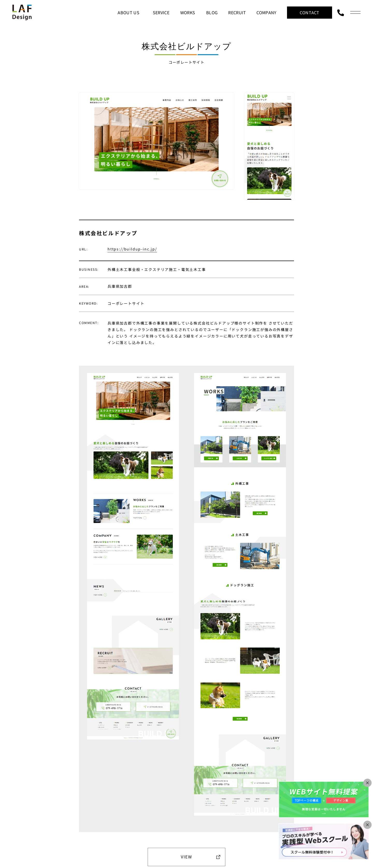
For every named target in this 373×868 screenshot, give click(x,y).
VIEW (186, 857)
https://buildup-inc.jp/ (132, 249)
